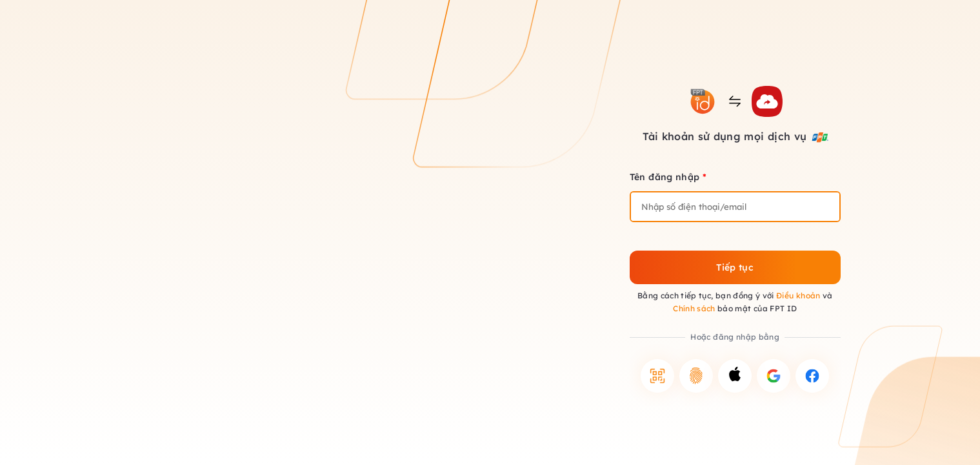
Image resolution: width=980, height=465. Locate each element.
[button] (657, 376)
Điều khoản (798, 295)
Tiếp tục (735, 267)
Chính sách (694, 308)
